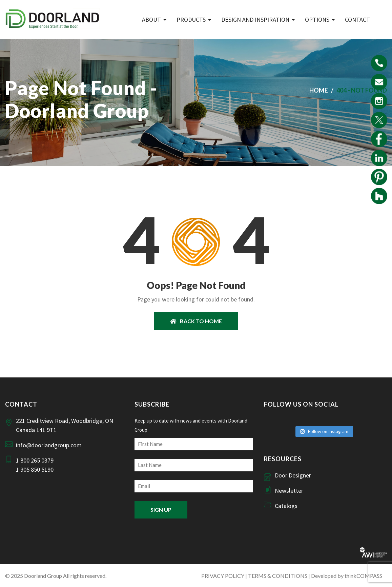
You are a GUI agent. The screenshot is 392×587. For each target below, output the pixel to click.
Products (191, 19)
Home (319, 90)
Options (317, 19)
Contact (357, 19)
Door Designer (293, 475)
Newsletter (289, 491)
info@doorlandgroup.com (49, 445)
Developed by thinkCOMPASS (347, 576)
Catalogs (286, 506)
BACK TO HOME (196, 321)
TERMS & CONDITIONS (278, 576)
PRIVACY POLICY (223, 576)
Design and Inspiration (255, 19)
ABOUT (151, 19)
